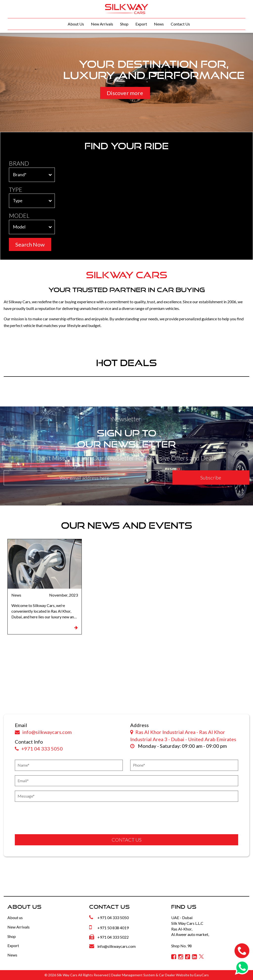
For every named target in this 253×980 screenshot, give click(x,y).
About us (15, 917)
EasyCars (202, 975)
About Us (76, 24)
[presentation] (44, 816)
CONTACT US (127, 840)
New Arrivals (102, 24)
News (159, 24)
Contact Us (180, 24)
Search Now (30, 244)
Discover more (125, 93)
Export (141, 24)
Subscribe (211, 477)
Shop (124, 24)
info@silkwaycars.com (43, 732)
